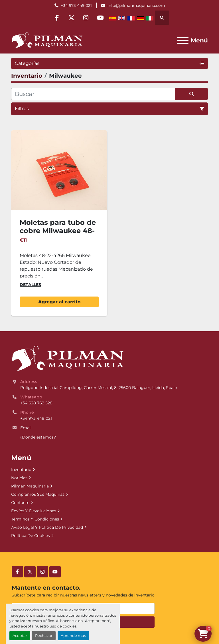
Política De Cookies (31, 536)
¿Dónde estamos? (38, 437)
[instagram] (86, 18)
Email (26, 428)
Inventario (21, 470)
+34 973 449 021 (76, 5)
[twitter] (71, 18)
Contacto (20, 503)
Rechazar (44, 636)
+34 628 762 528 (36, 403)
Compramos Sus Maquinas (38, 494)
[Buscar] (93, 94)
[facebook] (57, 18)
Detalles (30, 285)
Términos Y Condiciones (35, 519)
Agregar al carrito (59, 302)
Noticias (19, 478)
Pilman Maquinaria (30, 486)
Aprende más (73, 636)
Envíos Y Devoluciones (34, 511)
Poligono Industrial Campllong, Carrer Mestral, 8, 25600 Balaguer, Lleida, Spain (99, 388)
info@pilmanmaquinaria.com (136, 5)
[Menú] (183, 40)
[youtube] (100, 18)
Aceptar (20, 636)
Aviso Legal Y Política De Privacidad (47, 527)
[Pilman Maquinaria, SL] (68, 358)
